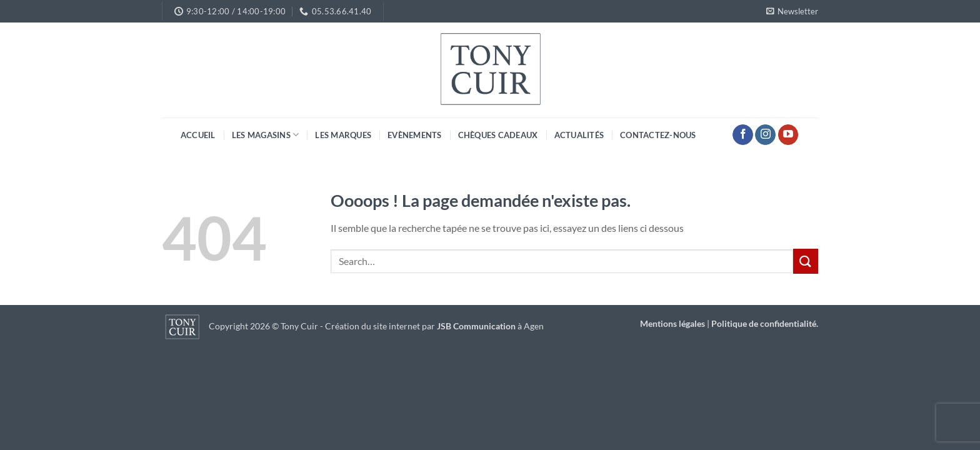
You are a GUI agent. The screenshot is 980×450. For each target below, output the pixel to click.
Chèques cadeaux (498, 135)
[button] (792, 11)
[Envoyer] (806, 261)
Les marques (343, 135)
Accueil (198, 135)
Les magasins (266, 135)
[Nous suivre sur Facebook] (743, 135)
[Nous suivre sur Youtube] (788, 135)
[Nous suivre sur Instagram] (765, 135)
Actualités (579, 135)
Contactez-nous (658, 135)
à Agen (490, 327)
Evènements (415, 135)
